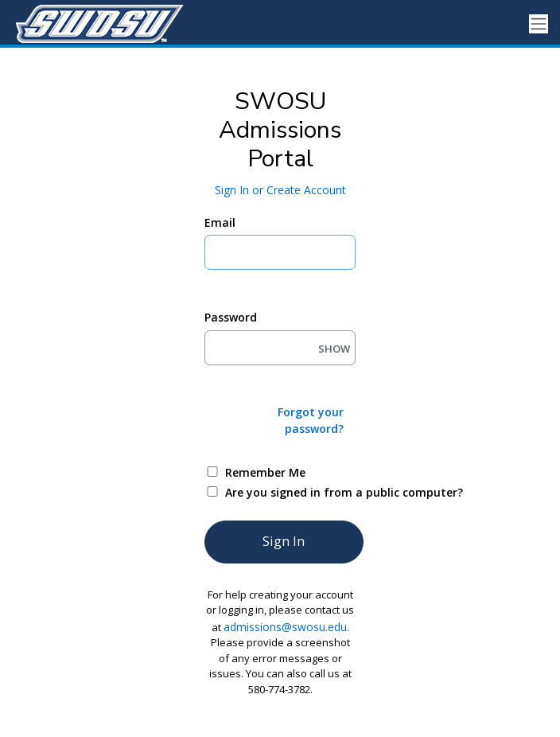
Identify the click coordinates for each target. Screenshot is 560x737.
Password (231, 317)
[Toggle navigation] (539, 24)
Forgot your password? (311, 420)
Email (220, 222)
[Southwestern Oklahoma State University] (95, 24)
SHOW (334, 349)
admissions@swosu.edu (285, 627)
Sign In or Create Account (280, 190)
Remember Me (265, 472)
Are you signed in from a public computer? (299, 492)
